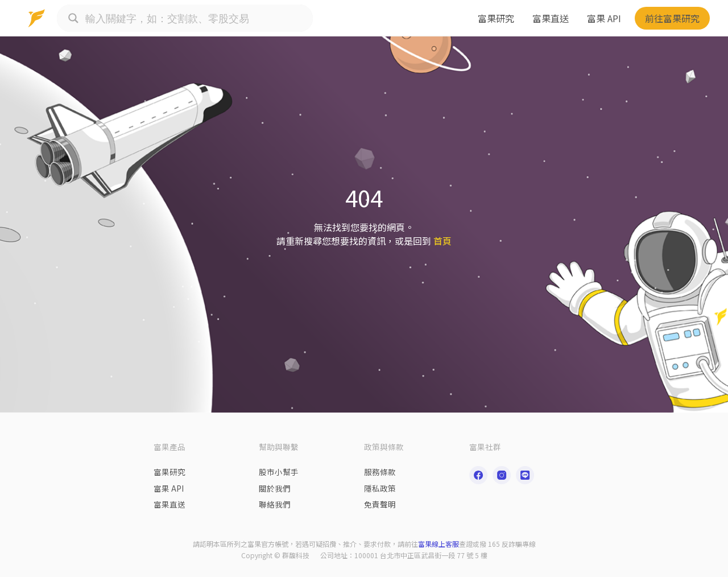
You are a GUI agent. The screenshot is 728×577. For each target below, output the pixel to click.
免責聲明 (380, 504)
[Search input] (196, 18)
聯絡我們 (275, 504)
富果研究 (496, 18)
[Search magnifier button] (73, 18)
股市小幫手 (279, 472)
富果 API (604, 18)
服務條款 (380, 472)
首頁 (442, 241)
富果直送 (551, 18)
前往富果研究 (672, 18)
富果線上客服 (439, 544)
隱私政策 (380, 488)
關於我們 (275, 488)
